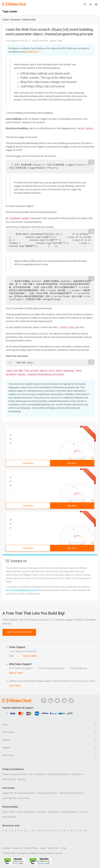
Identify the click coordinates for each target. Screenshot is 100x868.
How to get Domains (47, 793)
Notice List (53, 848)
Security (21, 779)
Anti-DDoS (40, 774)
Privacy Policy (31, 848)
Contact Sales (30, 656)
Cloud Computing (26, 812)
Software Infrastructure (71, 793)
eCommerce (77, 774)
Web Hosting (9, 779)
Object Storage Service (58, 774)
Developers (53, 812)
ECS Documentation (25, 793)
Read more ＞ (34, 52)
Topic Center (9, 812)
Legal (43, 848)
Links (64, 848)
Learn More (28, 463)
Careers (6, 848)
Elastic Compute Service (15, 774)
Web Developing (69, 812)
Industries (41, 812)
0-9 (85, 831)
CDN (31, 774)
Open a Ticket (16, 673)
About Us (17, 848)
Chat (11, 656)
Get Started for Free (19, 632)
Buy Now (72, 463)
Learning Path (10, 798)
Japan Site (8, 793)
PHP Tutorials (9, 817)
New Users (24, 798)
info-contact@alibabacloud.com (22, 590)
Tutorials (83, 812)
